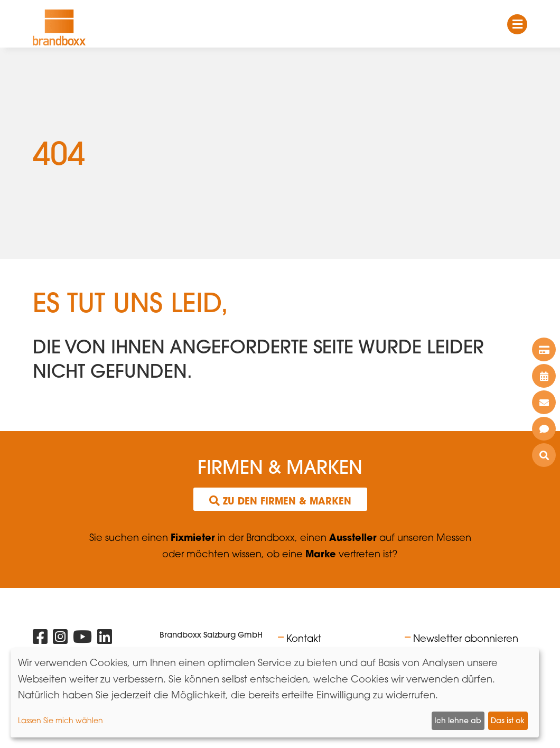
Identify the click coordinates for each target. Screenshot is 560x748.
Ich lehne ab (458, 721)
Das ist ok (508, 721)
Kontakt (304, 638)
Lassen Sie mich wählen (60, 720)
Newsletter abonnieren (466, 638)
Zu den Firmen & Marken (280, 501)
